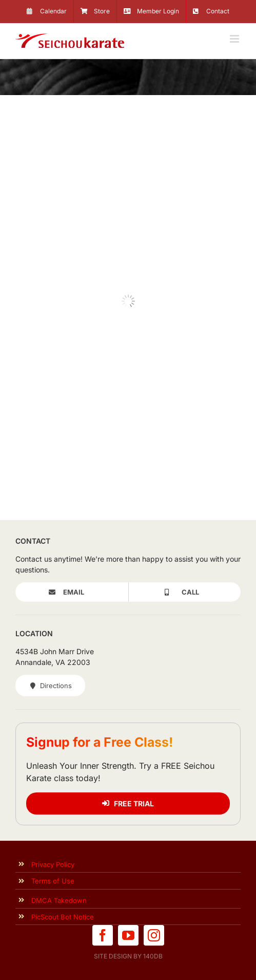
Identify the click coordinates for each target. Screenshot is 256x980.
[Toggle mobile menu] (235, 39)
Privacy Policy (53, 864)
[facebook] (103, 935)
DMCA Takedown (59, 900)
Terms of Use (53, 881)
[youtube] (128, 935)
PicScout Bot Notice (63, 917)
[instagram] (154, 935)
